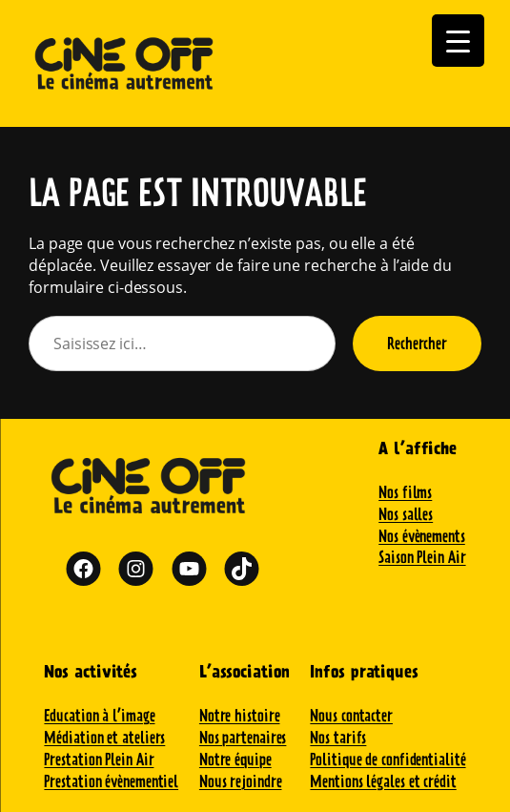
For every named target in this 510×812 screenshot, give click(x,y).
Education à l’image (99, 715)
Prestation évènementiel (111, 781)
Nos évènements (422, 536)
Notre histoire (240, 715)
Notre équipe (235, 759)
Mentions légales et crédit (383, 781)
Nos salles (406, 514)
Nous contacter (351, 715)
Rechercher (417, 343)
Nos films (405, 492)
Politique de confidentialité (388, 759)
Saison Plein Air (422, 557)
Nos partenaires (243, 737)
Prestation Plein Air (99, 759)
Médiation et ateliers (104, 737)
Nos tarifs (338, 737)
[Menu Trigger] (458, 41)
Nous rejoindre (241, 781)
